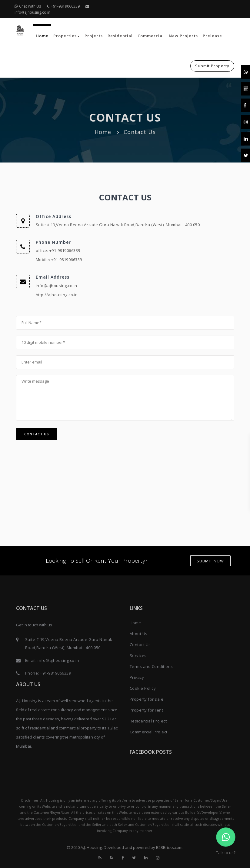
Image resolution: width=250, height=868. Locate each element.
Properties (67, 36)
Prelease (212, 36)
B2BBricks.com (169, 847)
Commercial (151, 36)
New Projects (183, 36)
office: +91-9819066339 (58, 250)
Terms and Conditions (151, 666)
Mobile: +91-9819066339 (59, 260)
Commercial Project (149, 732)
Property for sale (147, 699)
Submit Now (210, 561)
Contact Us (37, 434)
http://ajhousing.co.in (57, 295)
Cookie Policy (143, 688)
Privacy (137, 677)
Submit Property (212, 66)
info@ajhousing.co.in (57, 286)
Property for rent (147, 710)
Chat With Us (28, 6)
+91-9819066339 (63, 6)
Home (42, 36)
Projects (94, 36)
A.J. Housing (91, 847)
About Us (139, 634)
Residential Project (148, 721)
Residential (120, 36)
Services (138, 655)
